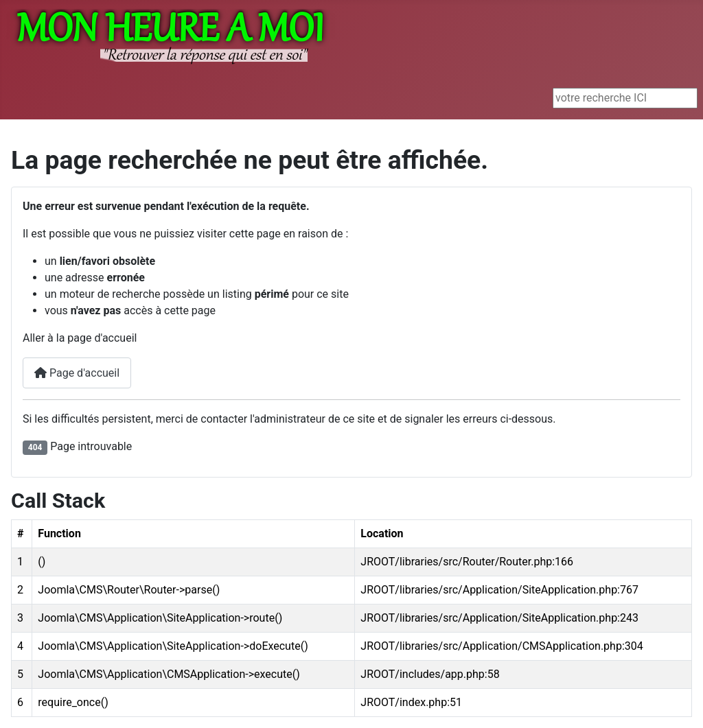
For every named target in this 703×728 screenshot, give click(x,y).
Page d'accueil (77, 373)
